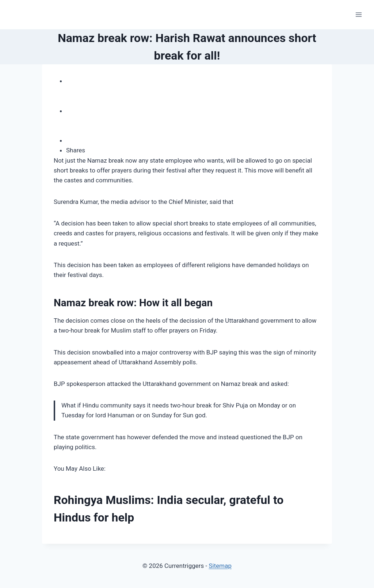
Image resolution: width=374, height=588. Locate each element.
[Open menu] (358, 14)
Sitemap (220, 566)
